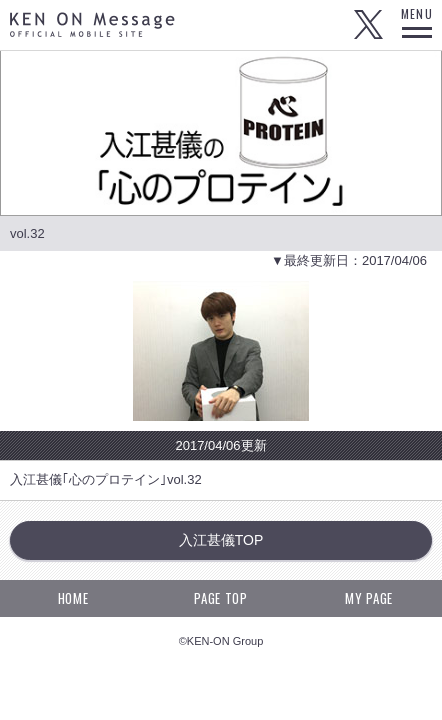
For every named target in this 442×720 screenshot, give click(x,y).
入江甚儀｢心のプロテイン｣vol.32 (106, 479)
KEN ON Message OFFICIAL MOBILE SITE (92, 24)
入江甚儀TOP (221, 540)
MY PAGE (369, 598)
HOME (73, 598)
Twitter (368, 25)
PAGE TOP (220, 598)
